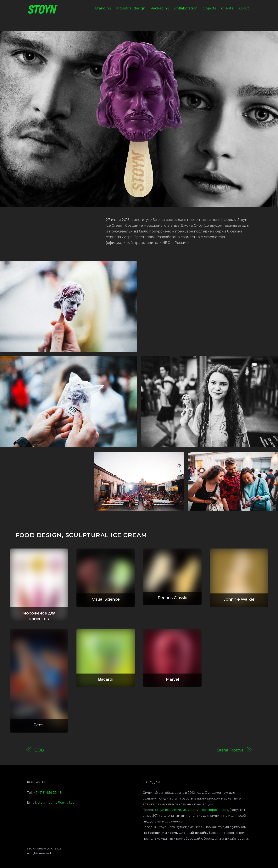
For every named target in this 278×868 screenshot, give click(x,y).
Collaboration (186, 8)
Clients (227, 8)
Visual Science (106, 599)
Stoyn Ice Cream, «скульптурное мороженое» (192, 810)
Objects (209, 8)
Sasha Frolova (230, 750)
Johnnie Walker (239, 599)
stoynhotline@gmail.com (58, 802)
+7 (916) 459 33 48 (48, 793)
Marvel (172, 679)
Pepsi (39, 725)
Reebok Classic (172, 598)
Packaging (160, 8)
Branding (103, 8)
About (244, 8)
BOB (39, 750)
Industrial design (131, 8)
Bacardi (106, 679)
